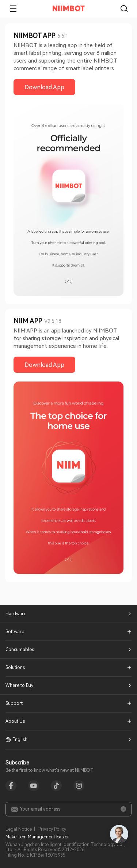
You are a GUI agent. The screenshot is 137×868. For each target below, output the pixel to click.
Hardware (16, 614)
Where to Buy (19, 685)
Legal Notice (19, 829)
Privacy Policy (52, 829)
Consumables (20, 650)
